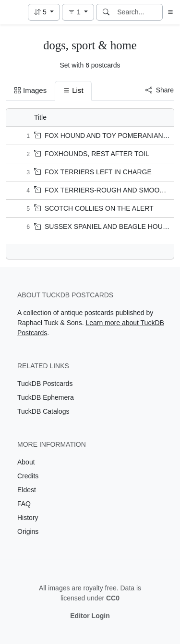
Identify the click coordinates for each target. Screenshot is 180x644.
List (73, 90)
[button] (44, 12)
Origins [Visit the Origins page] (28, 531)
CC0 (113, 598)
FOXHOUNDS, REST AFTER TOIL (92, 154)
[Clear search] (156, 12)
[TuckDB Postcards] (13, 12)
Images (30, 90)
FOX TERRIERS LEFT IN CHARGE (93, 172)
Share (160, 90)
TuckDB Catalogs (43, 411)
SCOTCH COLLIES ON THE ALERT (94, 208)
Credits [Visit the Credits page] (28, 476)
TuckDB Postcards (45, 384)
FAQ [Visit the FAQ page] (24, 504)
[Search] (106, 12)
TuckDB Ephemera (46, 397)
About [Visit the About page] (26, 462)
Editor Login (90, 616)
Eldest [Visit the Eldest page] (27, 490)
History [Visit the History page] (28, 518)
